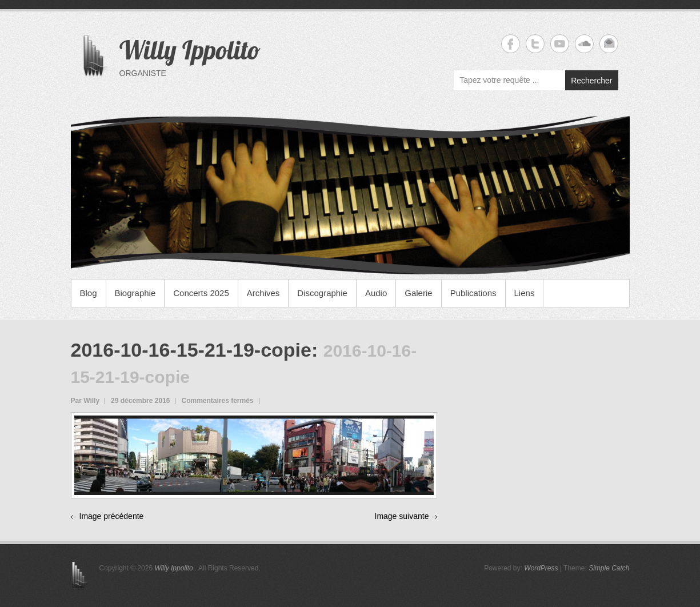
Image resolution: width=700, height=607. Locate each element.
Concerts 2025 (201, 293)
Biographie (135, 293)
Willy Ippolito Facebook (511, 44)
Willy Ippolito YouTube (560, 44)
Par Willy (85, 401)
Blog (89, 293)
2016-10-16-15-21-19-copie (191, 350)
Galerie (418, 293)
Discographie (322, 293)
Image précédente (112, 516)
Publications (473, 293)
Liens (525, 293)
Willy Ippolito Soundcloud (584, 44)
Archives (263, 293)
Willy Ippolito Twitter (535, 44)
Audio (376, 293)
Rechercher (591, 81)
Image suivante (402, 516)
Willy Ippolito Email (609, 44)
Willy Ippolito (190, 50)
